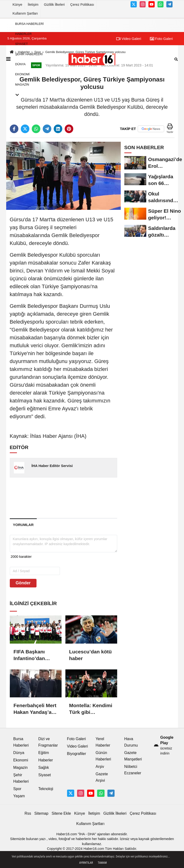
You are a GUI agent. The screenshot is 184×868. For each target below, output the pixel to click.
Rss (28, 813)
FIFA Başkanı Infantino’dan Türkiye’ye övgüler (29, 655)
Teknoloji (46, 789)
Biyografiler (77, 754)
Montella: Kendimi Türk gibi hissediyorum (91, 709)
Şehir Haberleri (29, 54)
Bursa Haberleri (29, 24)
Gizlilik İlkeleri (54, 5)
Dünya (21, 64)
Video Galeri (78, 746)
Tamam (102, 863)
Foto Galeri (76, 739)
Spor (17, 789)
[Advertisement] (86, 498)
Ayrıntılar (86, 863)
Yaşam (19, 796)
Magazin (22, 84)
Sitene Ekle (61, 813)
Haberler (24, 34)
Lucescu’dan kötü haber (91, 655)
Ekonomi (22, 74)
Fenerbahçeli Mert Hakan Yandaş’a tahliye (35, 709)
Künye (18, 5)
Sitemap (41, 813)
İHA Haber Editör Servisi (52, 466)
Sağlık (44, 768)
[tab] (23, 525)
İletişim (33, 5)
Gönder (23, 583)
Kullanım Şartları (25, 13)
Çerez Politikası (82, 5)
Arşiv (100, 767)
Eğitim (44, 753)
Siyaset (22, 44)
